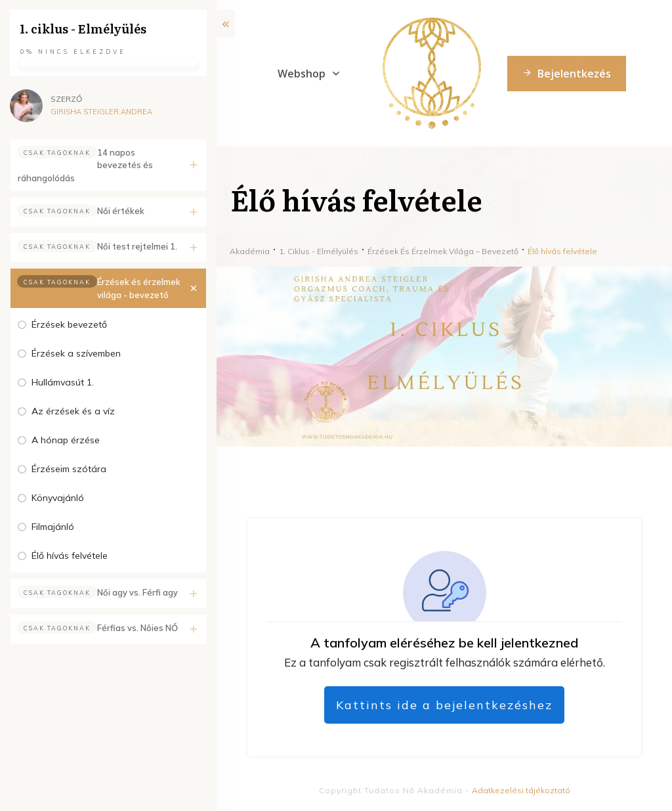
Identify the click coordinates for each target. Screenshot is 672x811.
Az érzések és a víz (73, 411)
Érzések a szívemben (76, 353)
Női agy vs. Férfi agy (137, 592)
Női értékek (121, 211)
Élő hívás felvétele (70, 556)
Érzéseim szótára (69, 469)
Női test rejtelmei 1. (137, 246)
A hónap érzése (66, 440)
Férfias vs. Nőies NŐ (137, 628)
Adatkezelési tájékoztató (521, 790)
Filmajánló (53, 527)
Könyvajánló (58, 498)
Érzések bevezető (69, 324)
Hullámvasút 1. (63, 382)
